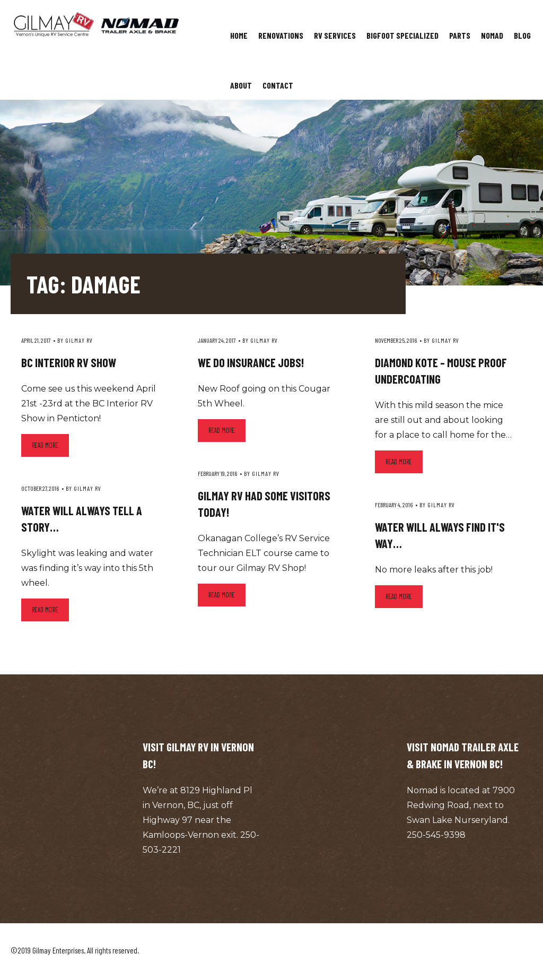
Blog (522, 35)
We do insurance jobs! (251, 362)
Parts (460, 35)
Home (239, 35)
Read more (45, 445)
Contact (278, 85)
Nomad (492, 35)
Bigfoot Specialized (402, 35)
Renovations (281, 35)
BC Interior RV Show (69, 362)
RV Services (335, 35)
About (241, 85)
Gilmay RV (79, 340)
